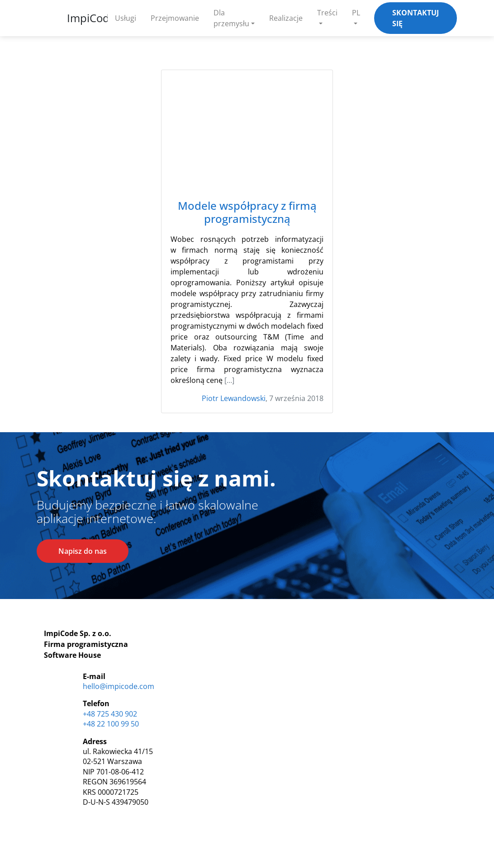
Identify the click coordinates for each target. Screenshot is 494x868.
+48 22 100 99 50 (111, 724)
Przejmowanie (175, 18)
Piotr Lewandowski (234, 398)
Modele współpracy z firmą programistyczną (247, 212)
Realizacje (286, 18)
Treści (327, 13)
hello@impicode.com (119, 686)
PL (356, 13)
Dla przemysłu (231, 18)
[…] (229, 380)
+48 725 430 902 (110, 714)
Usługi (126, 18)
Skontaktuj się (416, 18)
